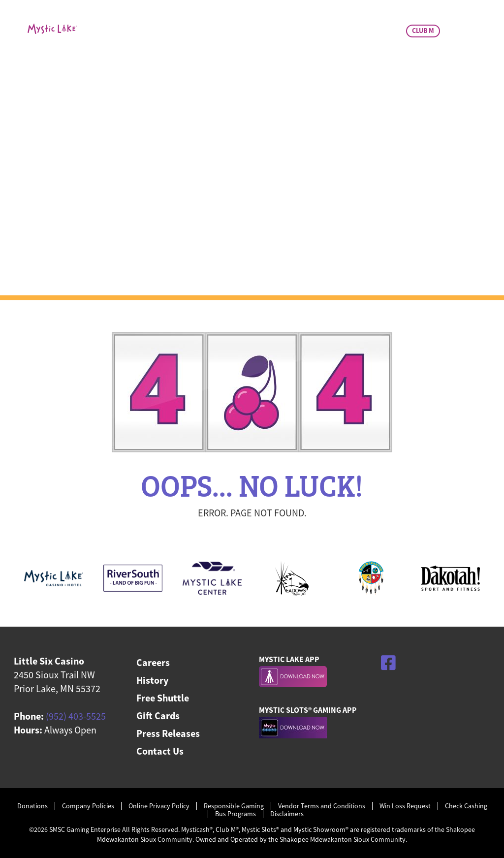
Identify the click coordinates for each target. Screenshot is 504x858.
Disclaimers (287, 814)
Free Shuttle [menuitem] (163, 698)
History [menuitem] (152, 680)
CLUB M (423, 31)
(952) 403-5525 (76, 716)
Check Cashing (466, 806)
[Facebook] (388, 663)
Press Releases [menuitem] (168, 733)
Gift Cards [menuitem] (158, 715)
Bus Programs (236, 814)
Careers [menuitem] (153, 662)
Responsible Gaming (234, 806)
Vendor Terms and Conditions (322, 806)
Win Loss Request (405, 806)
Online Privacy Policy (159, 806)
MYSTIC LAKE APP (289, 659)
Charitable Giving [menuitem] (350, 72)
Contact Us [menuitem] (160, 751)
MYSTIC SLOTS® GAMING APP (308, 710)
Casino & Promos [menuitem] (151, 72)
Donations (32, 806)
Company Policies (88, 806)
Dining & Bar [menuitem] (249, 72)
